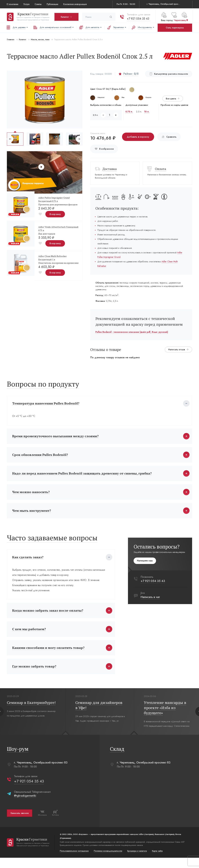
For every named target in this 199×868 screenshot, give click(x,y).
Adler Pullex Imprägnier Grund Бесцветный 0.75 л (54, 199)
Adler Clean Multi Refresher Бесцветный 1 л (52, 258)
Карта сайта (157, 861)
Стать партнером (175, 28)
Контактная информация (75, 4)
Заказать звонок (19, 823)
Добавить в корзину (138, 137)
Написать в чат (151, 602)
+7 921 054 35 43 (138, 17)
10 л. (147, 112)
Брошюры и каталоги (137, 861)
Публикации (52, 4)
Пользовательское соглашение (74, 861)
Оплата (161, 169)
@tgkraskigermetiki (25, 806)
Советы (38, 4)
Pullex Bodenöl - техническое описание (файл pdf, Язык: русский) (132, 332)
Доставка (109, 169)
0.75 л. (129, 112)
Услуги (26, 4)
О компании (12, 4)
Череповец (181, 19)
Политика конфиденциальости (108, 861)
